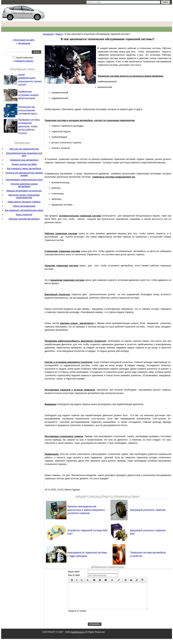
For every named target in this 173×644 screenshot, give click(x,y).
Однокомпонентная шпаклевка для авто (24, 154)
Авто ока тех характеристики (24, 149)
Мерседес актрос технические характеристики (24, 196)
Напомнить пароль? (24, 61)
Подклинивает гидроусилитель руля (24, 180)
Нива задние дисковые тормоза (24, 202)
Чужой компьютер (24, 58)
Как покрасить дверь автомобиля (24, 168)
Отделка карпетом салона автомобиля (24, 185)
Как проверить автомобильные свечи (24, 210)
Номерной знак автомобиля (24, 160)
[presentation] (114, 621)
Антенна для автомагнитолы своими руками (24, 174)
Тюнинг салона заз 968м (24, 164)
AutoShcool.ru (78, 637)
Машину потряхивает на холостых (24, 191)
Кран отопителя (24, 215)
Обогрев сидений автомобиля (24, 219)
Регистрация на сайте (24, 40)
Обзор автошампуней (24, 206)
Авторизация (24, 43)
